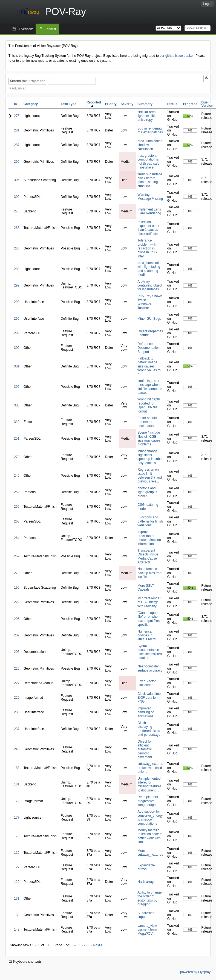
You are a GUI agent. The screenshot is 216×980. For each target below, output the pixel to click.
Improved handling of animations (146, 712)
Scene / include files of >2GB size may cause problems (149, 438)
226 (17, 669)
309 (17, 197)
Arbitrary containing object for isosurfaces (150, 286)
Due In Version (207, 104)
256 (17, 507)
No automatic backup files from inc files (150, 573)
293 (17, 302)
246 (17, 476)
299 (17, 333)
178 (17, 836)
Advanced (19, 88)
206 (17, 619)
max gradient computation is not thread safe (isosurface (148, 162)
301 (17, 366)
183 (17, 768)
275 (17, 116)
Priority (111, 104)
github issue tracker (179, 56)
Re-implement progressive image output (148, 801)
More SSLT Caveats (146, 588)
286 (17, 228)
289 (17, 269)
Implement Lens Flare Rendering (149, 211)
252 (17, 492)
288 (17, 248)
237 (17, 729)
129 (17, 882)
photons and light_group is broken (147, 492)
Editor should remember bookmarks (147, 422)
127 (17, 867)
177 (17, 818)
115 (17, 853)
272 (17, 457)
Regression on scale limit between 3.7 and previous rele (150, 475)
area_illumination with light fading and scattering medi (150, 269)
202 (17, 635)
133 (17, 915)
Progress (190, 104)
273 (17, 573)
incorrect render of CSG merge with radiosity (149, 602)
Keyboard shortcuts (25, 962)
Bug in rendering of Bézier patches (150, 130)
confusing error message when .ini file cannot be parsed (150, 387)
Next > (98, 945)
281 (17, 130)
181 (17, 784)
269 (17, 556)
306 (17, 180)
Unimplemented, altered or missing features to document (149, 784)
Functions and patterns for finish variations (150, 521)
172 (17, 801)
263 (17, 521)
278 (17, 211)
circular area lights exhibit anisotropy (146, 116)
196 (17, 588)
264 (17, 538)
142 (17, 930)
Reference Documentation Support (149, 348)
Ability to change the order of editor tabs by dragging (149, 898)
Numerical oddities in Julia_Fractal (147, 635)
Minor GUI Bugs (149, 319)
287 (17, 145)
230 (17, 712)
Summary (145, 104)
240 (17, 749)
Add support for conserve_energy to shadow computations (150, 817)
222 (17, 602)
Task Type (69, 104)
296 (17, 162)
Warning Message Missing (150, 196)
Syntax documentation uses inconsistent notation (150, 652)
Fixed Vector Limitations (147, 683)
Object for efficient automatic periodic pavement (145, 749)
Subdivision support (146, 915)
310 (17, 422)
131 (17, 898)
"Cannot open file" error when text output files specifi (149, 619)
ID (16, 104)
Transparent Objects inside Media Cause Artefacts (148, 556)
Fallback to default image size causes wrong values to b (149, 366)
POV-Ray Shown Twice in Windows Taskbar (150, 302)
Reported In (94, 104)
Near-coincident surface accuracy (150, 668)
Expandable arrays (146, 867)
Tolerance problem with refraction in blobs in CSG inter (147, 248)
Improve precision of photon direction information (149, 538)
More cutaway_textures (150, 853)
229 (17, 698)
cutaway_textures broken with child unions (150, 768)
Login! (208, 4)
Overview (26, 29)
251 (17, 439)
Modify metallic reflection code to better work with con (150, 836)
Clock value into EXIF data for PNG (149, 698)
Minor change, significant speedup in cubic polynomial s (150, 457)
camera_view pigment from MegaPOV (147, 930)
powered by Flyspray (195, 972)
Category (31, 104)
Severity (127, 104)
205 (17, 652)
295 (17, 319)
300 (17, 348)
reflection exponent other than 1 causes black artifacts (148, 228)
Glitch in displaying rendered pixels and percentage (149, 729)
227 (17, 683)
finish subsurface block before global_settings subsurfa (150, 180)
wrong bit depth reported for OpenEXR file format (149, 405)
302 (17, 387)
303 (17, 405)
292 (17, 285)
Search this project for (27, 81)
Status (172, 104)
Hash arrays (146, 882)
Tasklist (51, 29)
